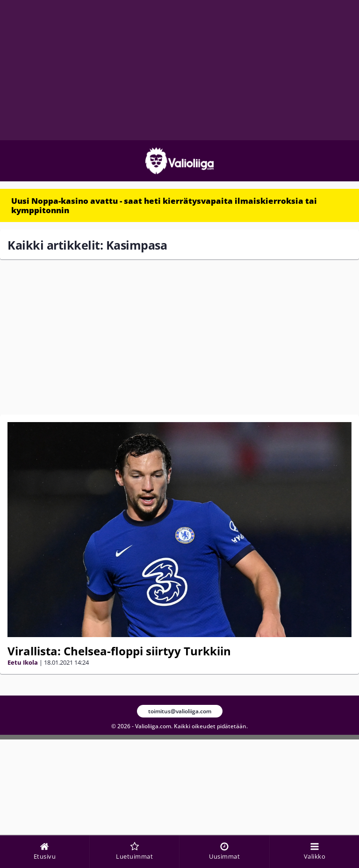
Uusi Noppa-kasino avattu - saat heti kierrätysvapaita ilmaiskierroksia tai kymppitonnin (164, 205)
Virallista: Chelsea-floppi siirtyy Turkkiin (119, 651)
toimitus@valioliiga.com (180, 711)
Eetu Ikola (23, 662)
